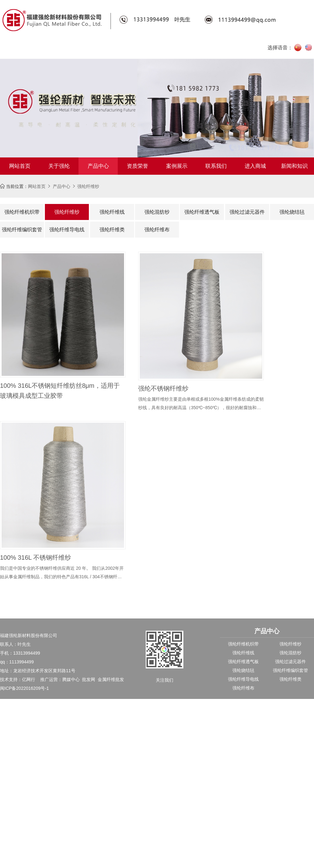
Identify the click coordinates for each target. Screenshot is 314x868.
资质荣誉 (138, 166)
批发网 (89, 679)
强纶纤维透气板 (202, 212)
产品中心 (98, 166)
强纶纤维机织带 (22, 212)
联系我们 (216, 166)
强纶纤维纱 (88, 186)
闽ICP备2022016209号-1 (24, 688)
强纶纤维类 (112, 230)
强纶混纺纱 (157, 212)
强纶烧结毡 (292, 212)
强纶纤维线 (112, 212)
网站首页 (20, 166)
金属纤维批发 (111, 679)
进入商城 (255, 166)
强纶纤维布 (157, 230)
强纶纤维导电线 (67, 230)
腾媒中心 (71, 679)
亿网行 (29, 679)
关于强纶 (59, 166)
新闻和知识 (294, 166)
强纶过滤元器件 (247, 212)
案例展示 (177, 166)
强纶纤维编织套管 (22, 230)
